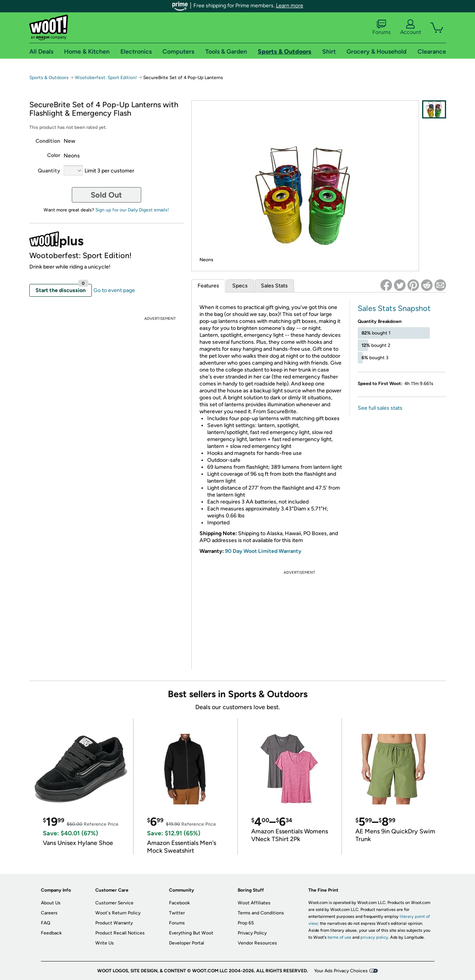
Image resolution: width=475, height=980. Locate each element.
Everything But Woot (191, 933)
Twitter (177, 913)
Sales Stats (274, 286)
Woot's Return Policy (118, 913)
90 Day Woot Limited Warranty (263, 551)
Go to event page (114, 290)
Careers (49, 913)
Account (411, 27)
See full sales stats (380, 408)
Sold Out (106, 195)
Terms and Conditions (261, 913)
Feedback (51, 933)
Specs (240, 286)
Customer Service (114, 903)
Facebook (179, 903)
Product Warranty (114, 923)
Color (54, 155)
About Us (51, 903)
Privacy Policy (252, 933)
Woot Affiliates (254, 903)
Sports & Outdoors (49, 78)
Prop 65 (246, 923)
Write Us (105, 943)
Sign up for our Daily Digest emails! (132, 210)
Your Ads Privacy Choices (341, 971)
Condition (48, 141)
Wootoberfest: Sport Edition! (106, 78)
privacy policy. (375, 937)
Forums (382, 27)
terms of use (339, 937)
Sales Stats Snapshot (394, 308)
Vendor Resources (257, 943)
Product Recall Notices (120, 933)
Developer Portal (187, 943)
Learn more (290, 6)
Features (208, 286)
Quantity (49, 171)
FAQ (46, 923)
